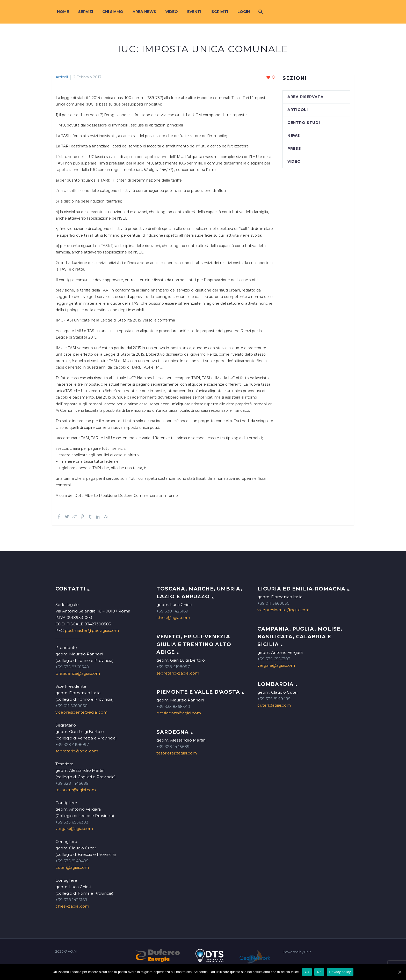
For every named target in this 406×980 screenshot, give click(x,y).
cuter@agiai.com (72, 867)
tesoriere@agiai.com (76, 790)
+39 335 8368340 (72, 667)
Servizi (86, 12)
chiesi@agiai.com (72, 906)
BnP (308, 952)
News (294, 136)
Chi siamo (113, 12)
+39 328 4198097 (72, 745)
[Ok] (400, 972)
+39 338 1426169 (71, 900)
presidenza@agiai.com (78, 673)
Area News (144, 12)
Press (294, 148)
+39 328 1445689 (72, 783)
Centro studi (304, 123)
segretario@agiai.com (77, 751)
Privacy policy (340, 972)
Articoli (62, 77)
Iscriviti (219, 12)
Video (172, 12)
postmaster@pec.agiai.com (92, 630)
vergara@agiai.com (74, 829)
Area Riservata (306, 97)
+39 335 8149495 (72, 861)
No (319, 972)
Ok (307, 972)
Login (244, 12)
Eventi (194, 12)
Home (63, 12)
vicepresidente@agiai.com (81, 712)
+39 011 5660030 (71, 706)
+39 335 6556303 (72, 822)
